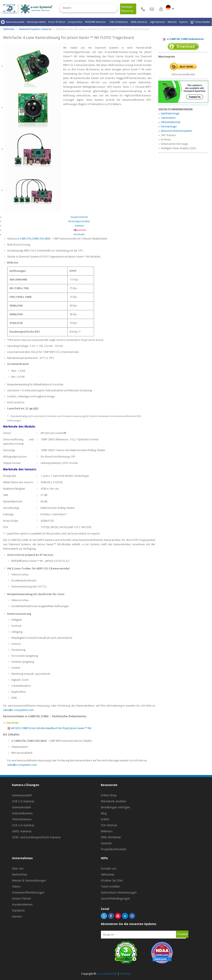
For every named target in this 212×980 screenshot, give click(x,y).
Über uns (18, 869)
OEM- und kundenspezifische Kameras (36, 837)
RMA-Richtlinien (111, 837)
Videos (16, 887)
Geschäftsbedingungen (115, 899)
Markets (172, 22)
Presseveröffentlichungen (28, 893)
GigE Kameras (158, 22)
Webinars (107, 831)
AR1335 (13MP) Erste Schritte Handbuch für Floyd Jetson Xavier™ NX (51, 728)
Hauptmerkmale (79, 217)
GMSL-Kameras (22, 831)
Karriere (17, 917)
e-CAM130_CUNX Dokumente (183, 39)
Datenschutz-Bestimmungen (119, 893)
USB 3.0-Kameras (23, 801)
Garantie (106, 843)
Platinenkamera (22, 819)
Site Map (125, 974)
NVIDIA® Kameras (96, 22)
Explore (183, 22)
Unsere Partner (22, 899)
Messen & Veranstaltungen (29, 881)
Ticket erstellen (110, 887)
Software (79, 226)
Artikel (105, 819)
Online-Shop (109, 795)
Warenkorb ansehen (113, 801)
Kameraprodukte (36, 22)
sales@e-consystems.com (18, 710)
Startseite (9, 29)
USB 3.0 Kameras (119, 22)
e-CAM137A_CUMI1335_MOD (34, 239)
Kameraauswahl (13, 22)
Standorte (18, 911)
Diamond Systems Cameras (35, 29)
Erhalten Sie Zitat (112, 881)
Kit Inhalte (79, 234)
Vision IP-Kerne (57, 22)
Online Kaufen (200, 22)
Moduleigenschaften (79, 221)
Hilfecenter (108, 875)
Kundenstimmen (22, 905)
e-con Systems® (107, 974)
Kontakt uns (109, 869)
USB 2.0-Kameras (23, 825)
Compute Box (75, 22)
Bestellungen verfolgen (115, 807)
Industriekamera (22, 813)
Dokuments (79, 230)
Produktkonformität (113, 849)
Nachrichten (20, 875)
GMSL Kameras (139, 22)
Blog (104, 813)
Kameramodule (21, 807)
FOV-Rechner (109, 825)
